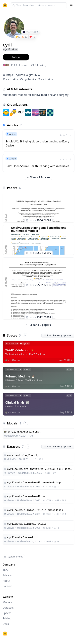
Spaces (7, 613)
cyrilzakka (12, 79)
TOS (5, 570)
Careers (8, 586)
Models (7, 602)
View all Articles (38, 177)
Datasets (8, 608)
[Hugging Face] (5, 634)
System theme (14, 557)
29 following (39, 65)
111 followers (19, 65)
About (6, 581)
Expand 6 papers (38, 325)
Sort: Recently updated (58, 335)
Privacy (7, 575)
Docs (6, 624)
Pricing (7, 618)
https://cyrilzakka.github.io (23, 75)
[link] (38, 140)
